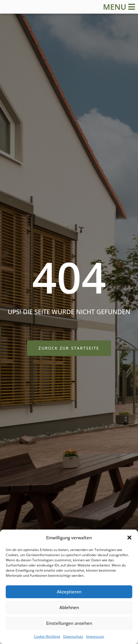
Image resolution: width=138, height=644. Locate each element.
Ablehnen (69, 607)
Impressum (95, 636)
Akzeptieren (69, 592)
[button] (129, 538)
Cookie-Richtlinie (47, 636)
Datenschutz (73, 636)
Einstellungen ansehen (69, 623)
